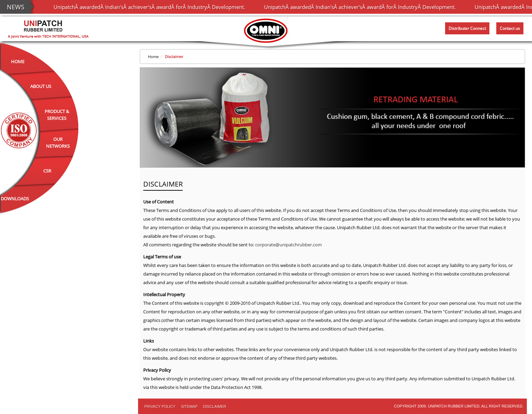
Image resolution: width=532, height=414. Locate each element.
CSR (47, 171)
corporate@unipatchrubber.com (288, 245)
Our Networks (58, 143)
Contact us (510, 28)
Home (18, 61)
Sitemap (189, 406)
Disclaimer (174, 57)
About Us (41, 86)
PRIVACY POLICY (160, 406)
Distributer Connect (467, 28)
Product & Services (57, 115)
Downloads (15, 199)
